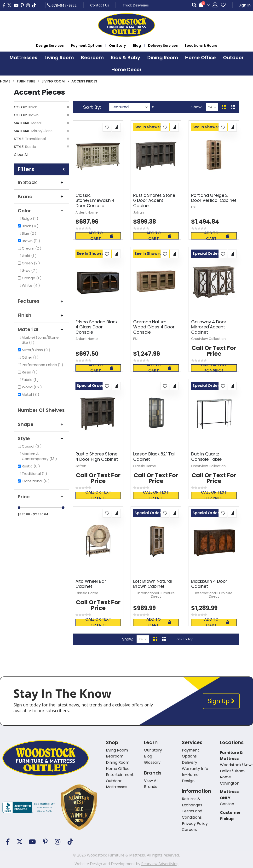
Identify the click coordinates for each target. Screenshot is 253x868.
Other (31, 357)
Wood (32, 387)
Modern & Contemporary (43, 456)
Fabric (31, 380)
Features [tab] (41, 301)
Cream (32, 248)
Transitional (36, 481)
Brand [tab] (41, 197)
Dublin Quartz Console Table (206, 457)
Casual (32, 446)
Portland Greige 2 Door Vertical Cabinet (214, 198)
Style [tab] (41, 438)
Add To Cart (101, 236)
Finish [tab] (41, 315)
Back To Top (184, 639)
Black (31, 226)
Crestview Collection (208, 339)
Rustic (32, 466)
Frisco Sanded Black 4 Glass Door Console (97, 327)
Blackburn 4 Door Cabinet (209, 584)
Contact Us (100, 5)
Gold (30, 256)
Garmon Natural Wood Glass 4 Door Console (154, 327)
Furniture (26, 81)
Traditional (35, 474)
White (32, 285)
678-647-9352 (62, 5)
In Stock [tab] (41, 182)
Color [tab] (41, 211)
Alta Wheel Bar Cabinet (91, 584)
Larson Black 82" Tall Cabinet (154, 457)
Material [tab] (41, 329)
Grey (30, 271)
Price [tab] (41, 497)
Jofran (139, 212)
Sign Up (221, 701)
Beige (31, 218)
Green (32, 263)
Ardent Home (87, 212)
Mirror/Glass (37, 350)
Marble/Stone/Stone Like (40, 340)
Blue (30, 233)
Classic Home (145, 466)
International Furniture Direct (156, 595)
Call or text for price (214, 368)
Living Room (53, 81)
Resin (30, 372)
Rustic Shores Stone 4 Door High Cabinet (97, 457)
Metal (31, 394)
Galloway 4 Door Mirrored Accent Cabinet (209, 327)
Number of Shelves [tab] (41, 410)
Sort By (92, 107)
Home (5, 81)
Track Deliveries (136, 5)
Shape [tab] (41, 424)
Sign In (245, 5)
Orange (32, 278)
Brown (32, 241)
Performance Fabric (43, 365)
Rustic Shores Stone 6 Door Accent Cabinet (154, 201)
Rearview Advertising (160, 864)
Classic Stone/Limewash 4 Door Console (95, 201)
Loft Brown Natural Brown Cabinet (152, 584)
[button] (107, 127)
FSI (193, 207)
